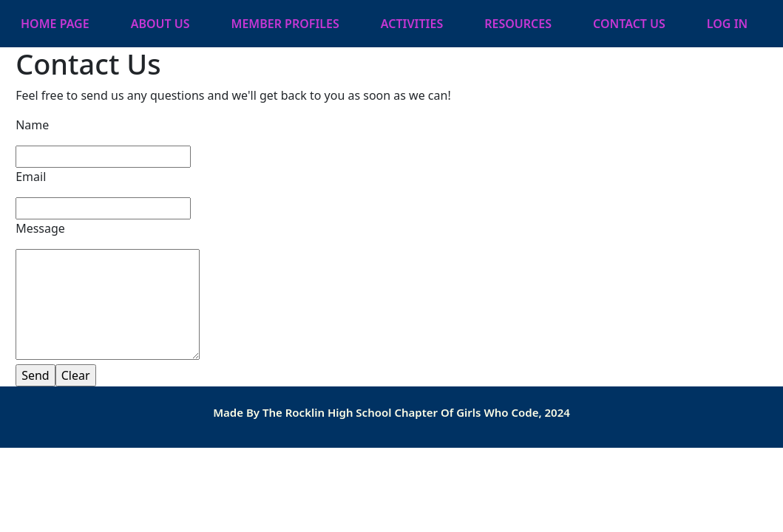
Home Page (55, 24)
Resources (518, 24)
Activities (412, 24)
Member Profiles (285, 24)
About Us (160, 24)
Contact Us (629, 24)
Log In (727, 24)
